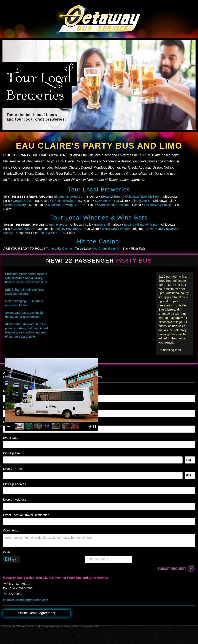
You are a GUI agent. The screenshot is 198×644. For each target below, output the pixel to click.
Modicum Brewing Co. (63, 205)
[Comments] (99, 540)
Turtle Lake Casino (59, 248)
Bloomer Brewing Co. (69, 196)
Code (7, 552)
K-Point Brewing (63, 201)
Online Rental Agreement (37, 613)
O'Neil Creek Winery (116, 229)
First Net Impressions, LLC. (87, 626)
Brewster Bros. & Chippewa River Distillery (130, 196)
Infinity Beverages (69, 229)
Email (7, 422)
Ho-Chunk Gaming (106, 248)
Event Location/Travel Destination (26, 515)
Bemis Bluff (102, 225)
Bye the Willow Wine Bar (141, 225)
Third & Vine (49, 233)
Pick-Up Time (12, 453)
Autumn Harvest (56, 225)
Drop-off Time (12, 469)
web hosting (65, 626)
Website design (48, 626)
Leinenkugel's (140, 201)
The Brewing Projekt (158, 205)
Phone (8, 407)
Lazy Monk (103, 201)
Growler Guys (22, 201)
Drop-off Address (15, 499)
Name (7, 391)
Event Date (11, 438)
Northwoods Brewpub (114, 205)
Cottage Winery (23, 229)
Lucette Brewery (14, 205)
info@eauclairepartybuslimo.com (26, 600)
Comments (11, 530)
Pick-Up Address (15, 484)
